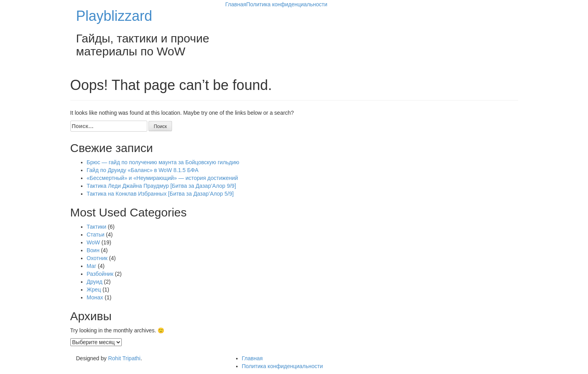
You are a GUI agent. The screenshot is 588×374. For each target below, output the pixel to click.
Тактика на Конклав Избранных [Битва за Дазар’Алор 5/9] (160, 194)
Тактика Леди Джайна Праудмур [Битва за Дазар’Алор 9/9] (161, 186)
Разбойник (100, 274)
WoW (93, 242)
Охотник (97, 258)
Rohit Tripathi (124, 358)
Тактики (97, 227)
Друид (95, 282)
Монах (95, 297)
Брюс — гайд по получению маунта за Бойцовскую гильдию (163, 162)
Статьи (96, 235)
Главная (236, 4)
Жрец (94, 290)
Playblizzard (114, 16)
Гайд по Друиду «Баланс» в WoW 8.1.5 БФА (143, 170)
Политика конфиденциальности (287, 4)
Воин (93, 250)
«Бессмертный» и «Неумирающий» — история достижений (162, 178)
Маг (92, 266)
